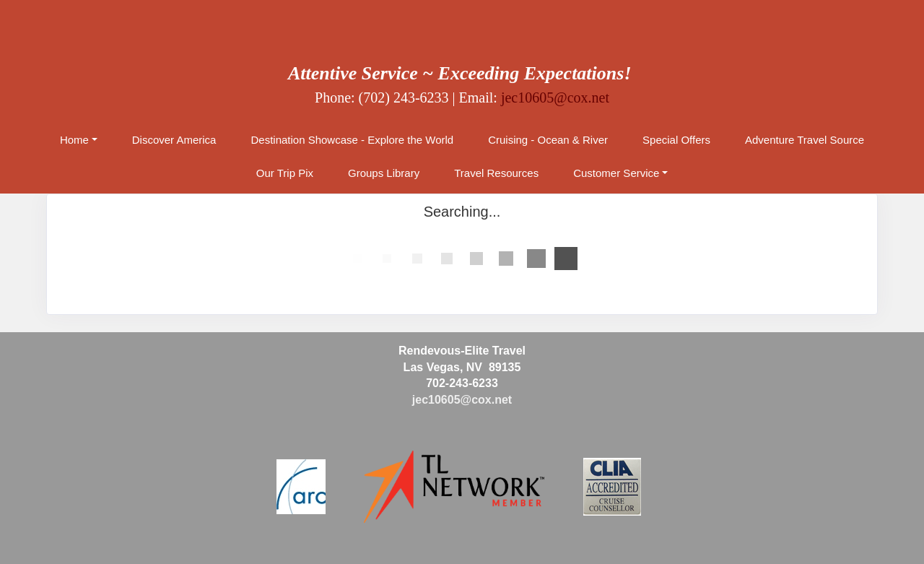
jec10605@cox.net (555, 97)
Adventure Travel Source (805, 140)
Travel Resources (496, 173)
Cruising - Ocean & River (548, 140)
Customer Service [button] (616, 173)
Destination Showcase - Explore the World (352, 140)
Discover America (174, 140)
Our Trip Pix (285, 173)
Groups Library (384, 173)
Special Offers (676, 140)
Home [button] (74, 140)
